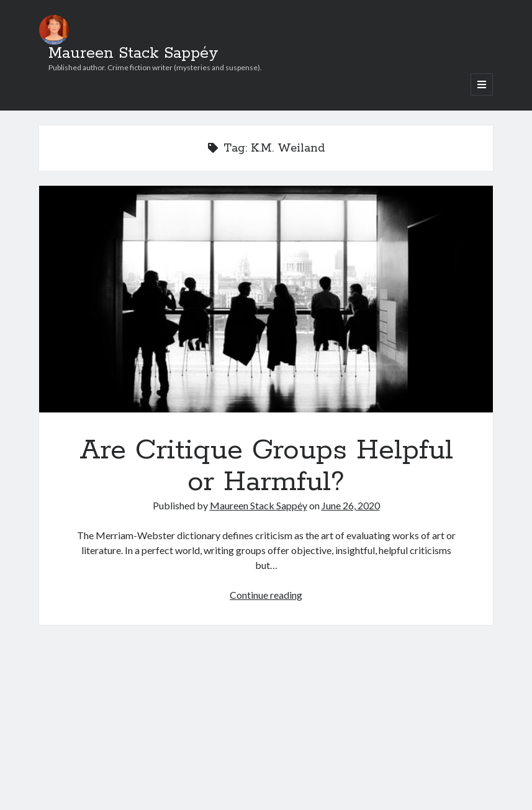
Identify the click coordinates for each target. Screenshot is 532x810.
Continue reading (266, 595)
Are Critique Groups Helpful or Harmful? (266, 299)
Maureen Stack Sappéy (133, 53)
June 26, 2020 (351, 505)
